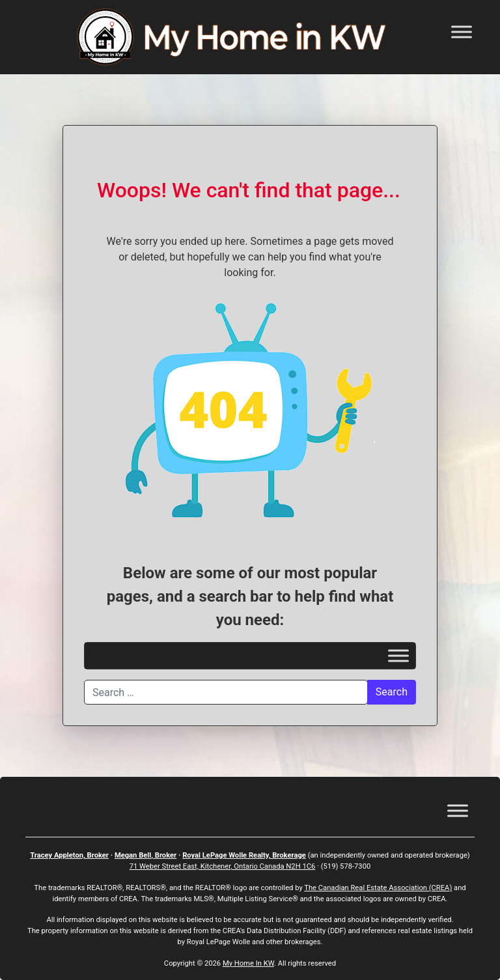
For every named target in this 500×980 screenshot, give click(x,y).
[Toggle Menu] (462, 32)
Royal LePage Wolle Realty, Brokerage (244, 855)
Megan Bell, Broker (146, 855)
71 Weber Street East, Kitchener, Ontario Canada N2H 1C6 (223, 866)
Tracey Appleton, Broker (69, 855)
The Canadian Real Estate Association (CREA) (378, 888)
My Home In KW (248, 963)
